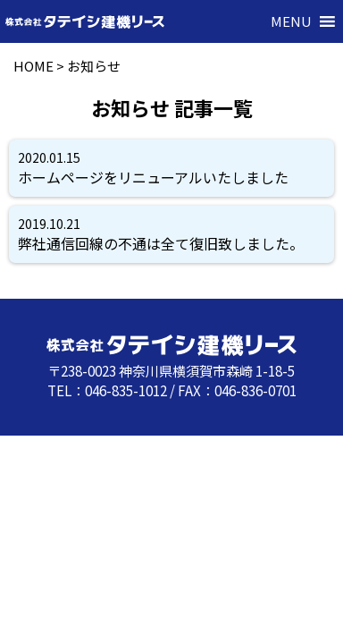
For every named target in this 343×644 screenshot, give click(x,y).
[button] (291, 21)
